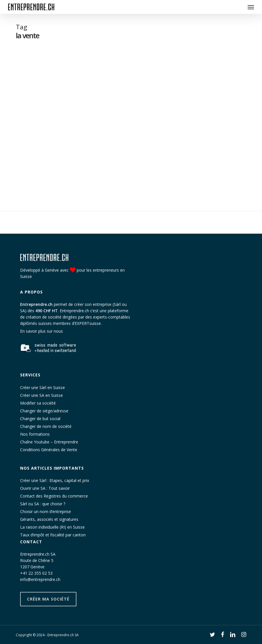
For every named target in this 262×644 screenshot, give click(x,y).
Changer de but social (40, 419)
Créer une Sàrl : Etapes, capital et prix (55, 480)
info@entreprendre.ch (40, 579)
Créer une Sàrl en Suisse (43, 387)
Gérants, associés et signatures (49, 519)
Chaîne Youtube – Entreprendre (49, 442)
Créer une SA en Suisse (42, 395)
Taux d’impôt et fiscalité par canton (53, 535)
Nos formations (35, 434)
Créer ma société (48, 599)
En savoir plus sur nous (42, 331)
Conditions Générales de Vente (49, 450)
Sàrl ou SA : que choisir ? (43, 504)
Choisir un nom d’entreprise (46, 511)
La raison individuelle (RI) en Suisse (52, 527)
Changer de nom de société (46, 426)
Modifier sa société (38, 403)
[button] (251, 7)
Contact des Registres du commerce (54, 496)
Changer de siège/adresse (44, 411)
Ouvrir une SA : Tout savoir (45, 488)
